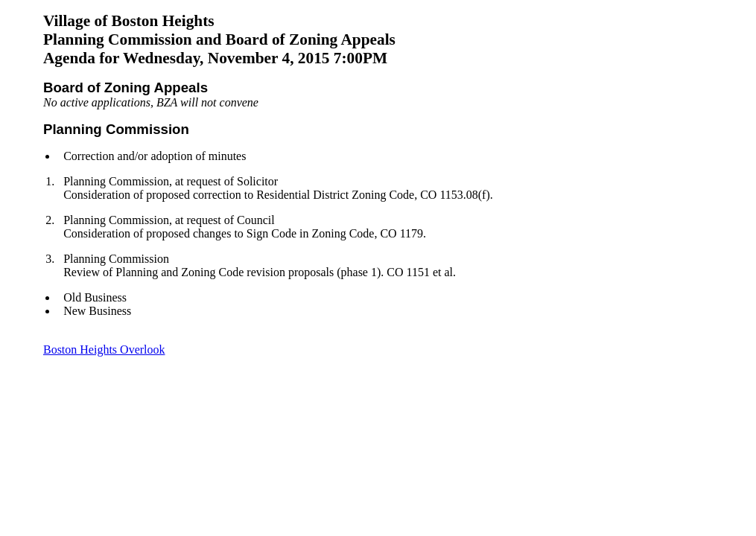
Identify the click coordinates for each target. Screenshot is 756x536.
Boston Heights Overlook (104, 350)
